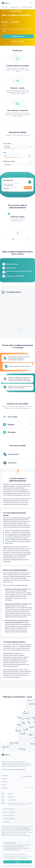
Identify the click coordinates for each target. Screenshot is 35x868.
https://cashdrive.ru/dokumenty (21, 828)
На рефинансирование (9, 819)
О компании (5, 776)
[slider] (14, 149)
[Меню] (32, 3)
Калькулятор (14, 7)
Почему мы (5, 7)
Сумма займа (7, 144)
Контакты (4, 785)
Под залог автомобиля (9, 815)
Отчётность (4, 782)
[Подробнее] (31, 822)
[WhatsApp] (24, 3)
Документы (4, 779)
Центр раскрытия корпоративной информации (13, 769)
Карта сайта (5, 788)
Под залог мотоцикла (9, 809)
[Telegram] (20, 3)
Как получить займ (26, 7)
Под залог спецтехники (9, 812)
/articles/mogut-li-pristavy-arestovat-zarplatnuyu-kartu (17, 312)
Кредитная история (17, 161)
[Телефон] (28, 3)
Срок (5, 152)
